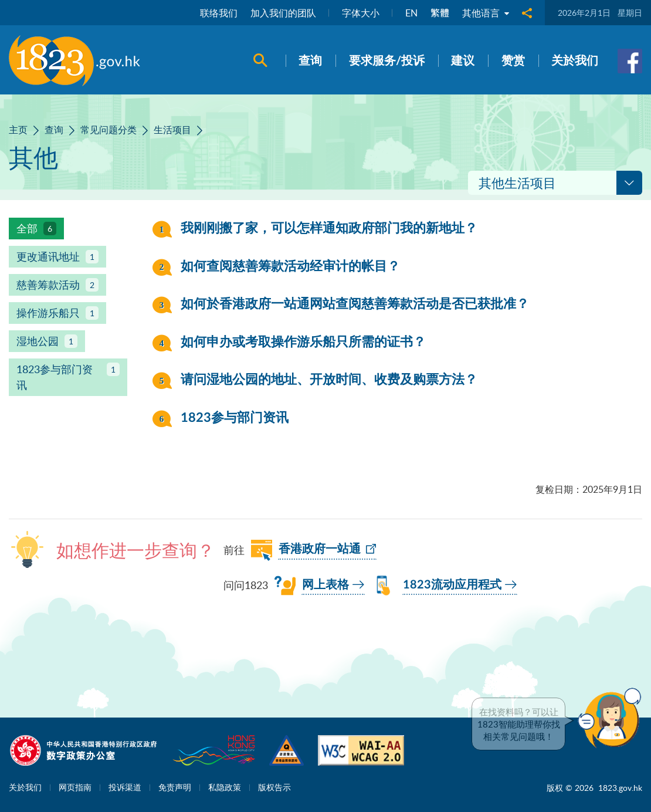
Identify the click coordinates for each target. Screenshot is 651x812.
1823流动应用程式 (452, 585)
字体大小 (361, 13)
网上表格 (325, 585)
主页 (18, 130)
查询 (54, 130)
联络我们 (219, 13)
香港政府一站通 (320, 549)
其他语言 (486, 13)
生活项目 (172, 130)
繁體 (440, 13)
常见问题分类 (108, 130)
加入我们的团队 (283, 13)
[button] (612, 718)
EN (411, 13)
